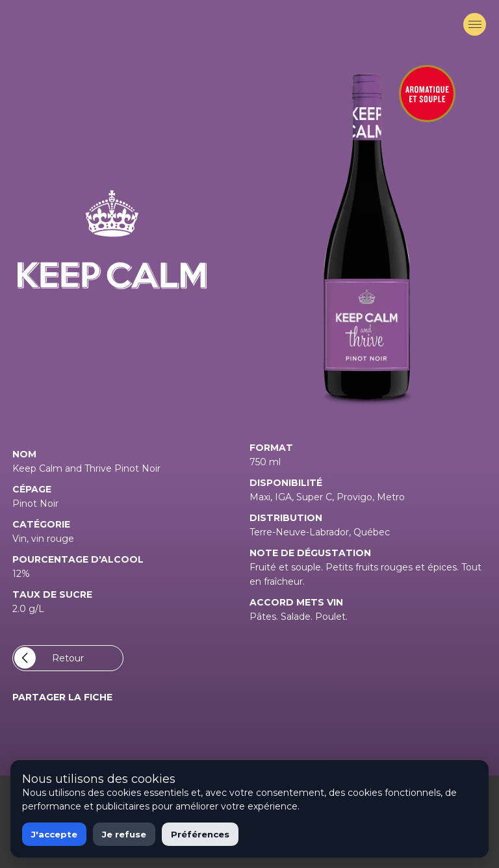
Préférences (200, 834)
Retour (49, 658)
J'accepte (54, 834)
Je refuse (124, 834)
